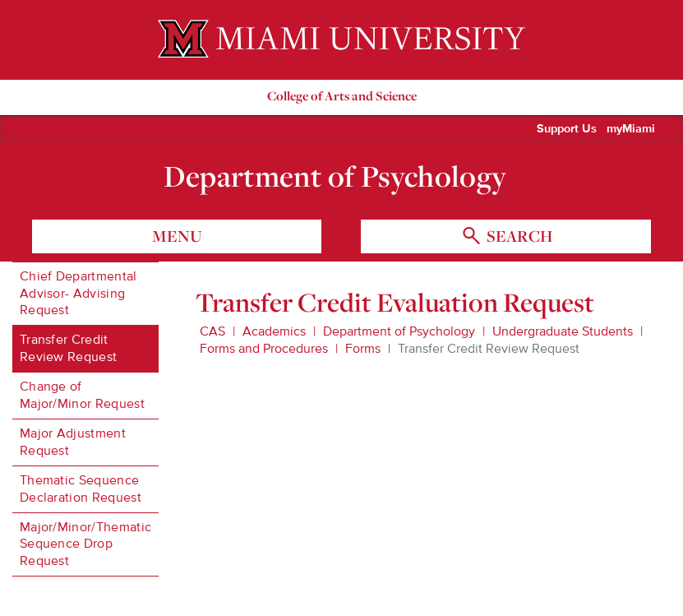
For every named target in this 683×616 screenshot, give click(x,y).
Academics (274, 331)
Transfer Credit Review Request (68, 348)
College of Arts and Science (342, 96)
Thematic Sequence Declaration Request (81, 489)
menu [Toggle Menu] (177, 236)
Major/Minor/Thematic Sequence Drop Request (85, 544)
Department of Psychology (335, 176)
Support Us (567, 129)
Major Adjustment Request (73, 442)
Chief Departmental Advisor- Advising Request (78, 294)
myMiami (631, 129)
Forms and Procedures (264, 349)
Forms (363, 349)
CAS (212, 331)
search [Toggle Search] (518, 236)
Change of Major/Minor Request (82, 395)
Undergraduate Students (563, 331)
